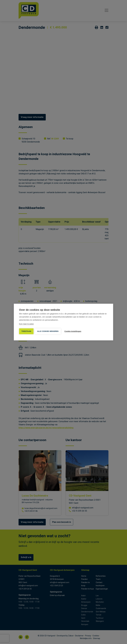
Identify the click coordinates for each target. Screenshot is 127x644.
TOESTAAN (26, 331)
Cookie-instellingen (73, 331)
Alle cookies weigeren (48, 331)
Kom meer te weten (26, 324)
